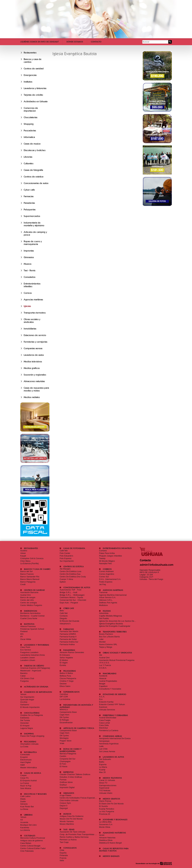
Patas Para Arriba (107, 553)
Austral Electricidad (108, 718)
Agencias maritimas (33, 300)
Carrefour (64, 694)
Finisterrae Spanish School (32, 629)
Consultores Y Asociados (110, 689)
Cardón (63, 756)
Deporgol (64, 808)
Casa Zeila (104, 725)
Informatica (29, 137)
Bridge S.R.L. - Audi (68, 592)
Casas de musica (32, 144)
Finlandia (64, 855)
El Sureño (103, 806)
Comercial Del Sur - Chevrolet (73, 600)
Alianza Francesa (28, 626)
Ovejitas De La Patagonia (32, 715)
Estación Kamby (106, 702)
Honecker (25, 723)
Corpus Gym (65, 803)
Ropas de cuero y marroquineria (33, 243)
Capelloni (103, 686)
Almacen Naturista (107, 838)
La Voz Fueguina (107, 811)
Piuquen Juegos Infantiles (111, 556)
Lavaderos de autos (34, 355)
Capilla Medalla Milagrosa (111, 616)
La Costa (24, 747)
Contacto (96, 42)
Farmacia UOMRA (68, 634)
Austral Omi (26, 595)
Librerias (28, 157)
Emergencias (30, 75)
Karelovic (103, 707)
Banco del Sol (26, 571)
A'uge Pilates (65, 795)
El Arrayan (25, 726)
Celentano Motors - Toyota (71, 597)
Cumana (103, 551)
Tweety (102, 558)
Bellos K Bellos (66, 673)
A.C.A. (102, 697)
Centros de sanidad (34, 69)
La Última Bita (105, 822)
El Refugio (64, 720)
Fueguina (24, 681)
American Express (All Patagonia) (35, 668)
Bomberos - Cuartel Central (32, 616)
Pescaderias (30, 131)
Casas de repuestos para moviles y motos (36, 389)
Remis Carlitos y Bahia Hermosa (74, 837)
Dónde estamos (75, 42)
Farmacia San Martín (69, 631)
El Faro (63, 764)
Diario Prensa (105, 801)
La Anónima (65, 699)
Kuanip (102, 770)
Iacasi (102, 835)
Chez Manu (25, 561)
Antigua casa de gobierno (32, 841)
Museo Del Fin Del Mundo (71, 819)
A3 (22, 820)
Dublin (23, 801)
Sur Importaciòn (27, 697)
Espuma (103, 764)
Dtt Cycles (64, 717)
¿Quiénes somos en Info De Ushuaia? (40, 42)
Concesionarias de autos (36, 183)
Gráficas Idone (66, 782)
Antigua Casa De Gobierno (72, 816)
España (63, 853)
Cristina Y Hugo (67, 681)
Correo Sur (104, 577)
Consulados (30, 277)
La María (103, 767)
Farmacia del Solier (68, 639)
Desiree (63, 684)
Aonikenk (103, 676)
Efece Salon (65, 686)
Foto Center (65, 553)
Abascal (103, 678)
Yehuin (23, 694)
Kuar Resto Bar (27, 807)
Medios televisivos (33, 362)
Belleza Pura (65, 676)
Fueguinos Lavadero (29, 652)
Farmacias (29, 196)
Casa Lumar (105, 723)
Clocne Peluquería (68, 678)
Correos (28, 293)
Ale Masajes (65, 569)
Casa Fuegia (105, 720)
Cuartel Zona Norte (29, 618)
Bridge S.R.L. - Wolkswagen (72, 595)
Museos (28, 264)
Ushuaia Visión (106, 793)
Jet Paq (103, 584)
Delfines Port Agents (108, 603)
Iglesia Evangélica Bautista (111, 624)
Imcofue (24, 702)
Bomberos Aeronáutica (30, 613)
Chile (62, 850)
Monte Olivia (105, 827)
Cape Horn (64, 715)
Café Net (64, 551)
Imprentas (29, 251)
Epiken (63, 582)
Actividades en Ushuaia (36, 101)
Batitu (102, 762)
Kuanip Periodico (107, 809)
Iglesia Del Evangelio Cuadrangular (115, 626)
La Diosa (24, 809)
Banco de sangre (28, 597)
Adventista (104, 613)
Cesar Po (24, 778)
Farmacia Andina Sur (69, 642)
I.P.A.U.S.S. (104, 663)
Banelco (24, 673)
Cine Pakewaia (27, 851)
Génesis (24, 804)
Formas (63, 780)
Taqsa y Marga (106, 647)
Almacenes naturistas (34, 381)
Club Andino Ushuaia (69, 800)
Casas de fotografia (33, 170)
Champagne (65, 761)
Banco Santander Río (30, 577)
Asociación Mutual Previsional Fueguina (117, 660)
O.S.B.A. (103, 668)
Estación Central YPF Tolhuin (112, 704)
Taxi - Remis (30, 271)
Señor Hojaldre (66, 658)
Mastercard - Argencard (31, 671)
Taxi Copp (64, 842)
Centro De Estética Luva (70, 571)
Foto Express (66, 558)
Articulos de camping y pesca (79, 728)
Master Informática (29, 767)
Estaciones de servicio (35, 335)
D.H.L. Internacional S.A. (110, 579)
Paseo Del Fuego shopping (32, 736)
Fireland (24, 631)
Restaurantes (30, 53)
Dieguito (63, 618)
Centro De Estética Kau (70, 574)
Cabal (23, 676)
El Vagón (64, 663)
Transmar (103, 592)
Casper (24, 775)
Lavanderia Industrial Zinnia (33, 655)
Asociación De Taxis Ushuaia (72, 832)
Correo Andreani (106, 571)
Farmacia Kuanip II (68, 637)
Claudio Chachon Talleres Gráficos (75, 774)
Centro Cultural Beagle (30, 846)
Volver (23, 553)
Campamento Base (68, 712)
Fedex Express (106, 582)
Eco (101, 699)
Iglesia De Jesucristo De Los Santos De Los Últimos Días (124, 621)
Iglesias (27, 306)
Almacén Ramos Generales (72, 652)
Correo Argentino (107, 574)
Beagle (102, 684)
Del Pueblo (104, 618)
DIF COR (64, 697)
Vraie (62, 743)
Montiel (102, 642)
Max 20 (102, 772)
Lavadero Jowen (28, 658)
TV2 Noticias (105, 790)
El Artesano (65, 655)
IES (22, 634)
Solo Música (26, 788)
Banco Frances (27, 574)
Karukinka (25, 828)
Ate (101, 655)
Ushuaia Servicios (107, 710)
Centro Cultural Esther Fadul (33, 848)
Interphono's (65, 624)
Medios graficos (32, 368)
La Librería (25, 830)
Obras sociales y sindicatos (32, 321)
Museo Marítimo (67, 824)
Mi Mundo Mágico (107, 561)
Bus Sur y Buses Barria (109, 637)
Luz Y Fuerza (105, 665)
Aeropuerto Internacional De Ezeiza (115, 738)
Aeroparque (104, 741)
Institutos (28, 82)
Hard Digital (26, 762)
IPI (22, 637)
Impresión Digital (67, 787)
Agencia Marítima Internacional (113, 595)
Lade (101, 746)
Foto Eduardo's (66, 556)
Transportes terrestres (35, 313)
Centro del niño (27, 600)
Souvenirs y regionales (35, 375)
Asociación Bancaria (29, 592)
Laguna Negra (27, 728)
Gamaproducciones (108, 785)
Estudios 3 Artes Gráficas (71, 777)
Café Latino (25, 796)
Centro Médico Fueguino (31, 605)
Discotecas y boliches (35, 150)
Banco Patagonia (28, 582)
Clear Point (25, 647)
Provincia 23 (105, 814)
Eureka (63, 665)
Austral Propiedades (108, 681)
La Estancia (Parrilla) (30, 563)
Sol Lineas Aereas (107, 751)
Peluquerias (30, 210)
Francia (63, 858)
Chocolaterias (31, 117)
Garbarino (25, 705)
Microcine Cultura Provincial (33, 838)
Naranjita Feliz (105, 563)
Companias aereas (33, 348)
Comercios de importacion (31, 109)
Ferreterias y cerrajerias (35, 342)
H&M (23, 765)
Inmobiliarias (30, 329)
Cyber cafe (29, 190)
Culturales (29, 163)
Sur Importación (67, 561)
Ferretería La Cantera (109, 730)
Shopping (29, 124)
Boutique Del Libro (29, 825)
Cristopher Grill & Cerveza (32, 558)
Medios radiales (32, 397)
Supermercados (32, 216)
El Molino (64, 660)
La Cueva (25, 783)
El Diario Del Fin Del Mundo (111, 804)
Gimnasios (29, 257)
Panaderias (29, 203)
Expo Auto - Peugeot (69, 603)
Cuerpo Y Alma (66, 579)
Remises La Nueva (68, 840)
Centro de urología (29, 603)
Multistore (103, 605)
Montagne (64, 738)
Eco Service (26, 650)
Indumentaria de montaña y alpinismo (34, 224)
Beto (62, 611)
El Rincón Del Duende (69, 621)
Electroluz (103, 728)
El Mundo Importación (30, 707)
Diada (23, 799)
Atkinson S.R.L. (106, 600)
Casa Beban (26, 843)
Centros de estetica (34, 177)
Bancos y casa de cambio (37, 569)
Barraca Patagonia (68, 754)
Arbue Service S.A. (108, 597)
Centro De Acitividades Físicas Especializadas (80, 798)
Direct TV (103, 783)
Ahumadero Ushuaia (29, 744)
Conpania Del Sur (68, 759)
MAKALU (64, 709)
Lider (101, 639)
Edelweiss (25, 718)
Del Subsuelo (105, 759)
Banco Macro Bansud (30, 579)
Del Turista (25, 720)
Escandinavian (66, 722)
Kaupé (23, 556)
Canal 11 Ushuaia (107, 780)
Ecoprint (24, 757)
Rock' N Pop (26, 786)
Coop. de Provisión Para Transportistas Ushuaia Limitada (85, 834)
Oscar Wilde (26, 639)
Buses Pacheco (106, 634)
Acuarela (24, 822)
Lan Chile (103, 749)
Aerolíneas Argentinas (109, 744)
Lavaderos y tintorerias (35, 88)
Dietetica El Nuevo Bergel (110, 843)
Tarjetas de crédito (33, 95)
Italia (62, 860)
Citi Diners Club (27, 678)
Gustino (24, 551)
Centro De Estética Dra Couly (73, 577)
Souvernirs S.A (106, 824)
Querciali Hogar (27, 700)
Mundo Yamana (67, 821)
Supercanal (104, 788)
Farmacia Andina (67, 644)
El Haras (63, 766)
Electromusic (26, 760)
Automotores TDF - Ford (70, 590)
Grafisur (63, 785)
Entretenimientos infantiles (32, 285)
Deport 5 (63, 806)
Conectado (25, 754)
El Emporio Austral (29, 781)
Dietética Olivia (106, 840)
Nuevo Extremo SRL (108, 644)
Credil (23, 584)
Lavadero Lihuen (28, 660)
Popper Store (66, 741)
